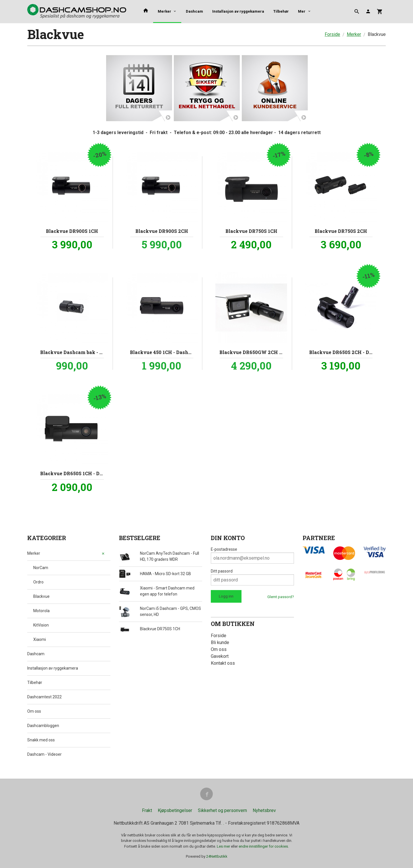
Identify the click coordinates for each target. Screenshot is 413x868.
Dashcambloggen (43, 726)
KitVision (41, 625)
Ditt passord (222, 571)
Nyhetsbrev (264, 810)
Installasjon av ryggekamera (238, 11)
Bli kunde (220, 642)
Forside (332, 34)
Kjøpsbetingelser (175, 810)
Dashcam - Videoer (44, 754)
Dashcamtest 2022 (44, 697)
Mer (302, 11)
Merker (164, 11)
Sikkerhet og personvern (222, 810)
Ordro (38, 582)
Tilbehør (281, 11)
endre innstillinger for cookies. (264, 846)
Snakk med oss (41, 740)
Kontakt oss (223, 663)
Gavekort (220, 656)
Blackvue (41, 596)
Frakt (147, 810)
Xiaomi (40, 639)
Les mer (224, 846)
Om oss (34, 711)
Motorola (41, 611)
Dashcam (194, 11)
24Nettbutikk (217, 856)
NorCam (41, 568)
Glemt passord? (281, 597)
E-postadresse (224, 549)
